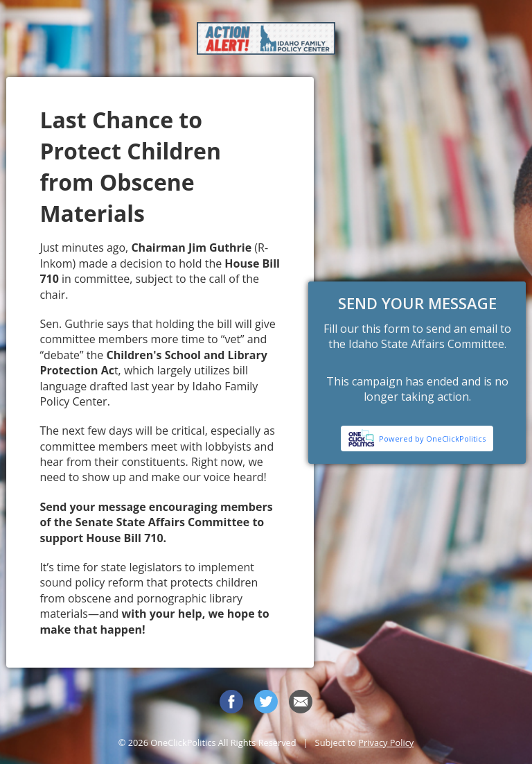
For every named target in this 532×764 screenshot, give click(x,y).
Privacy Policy (386, 743)
